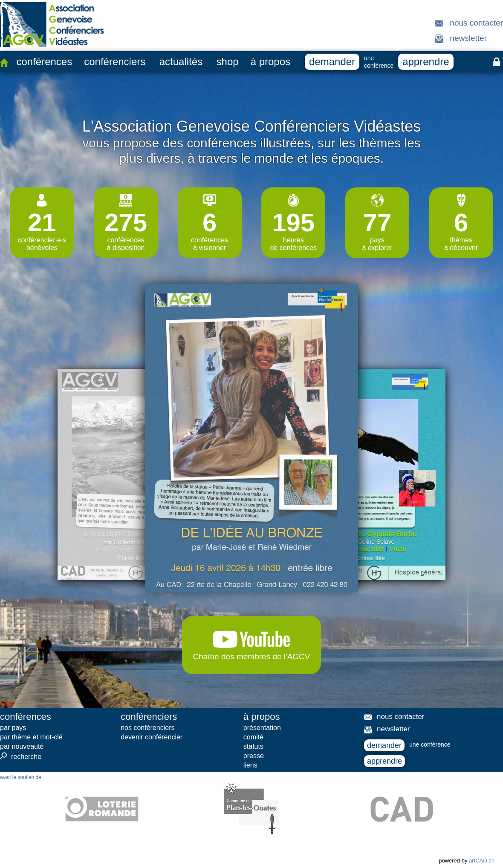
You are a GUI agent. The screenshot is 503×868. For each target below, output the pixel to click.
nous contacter (476, 23)
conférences (44, 62)
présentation (262, 728)
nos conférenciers (147, 728)
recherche (21, 756)
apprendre (426, 62)
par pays (13, 728)
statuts (253, 746)
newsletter (468, 38)
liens (250, 765)
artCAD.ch (482, 861)
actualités (181, 62)
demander (332, 62)
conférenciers (115, 62)
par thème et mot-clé (31, 737)
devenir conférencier (152, 737)
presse (254, 756)
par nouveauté (22, 746)
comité (253, 737)
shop (228, 62)
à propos (270, 62)
